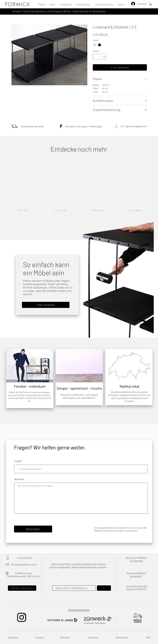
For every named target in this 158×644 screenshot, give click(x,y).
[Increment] (104, 57)
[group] (79, 192)
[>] (104, 588)
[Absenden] (33, 529)
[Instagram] (22, 617)
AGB (148, 637)
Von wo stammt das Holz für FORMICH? (136, 588)
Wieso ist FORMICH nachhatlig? (136, 559)
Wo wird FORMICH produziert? (136, 575)
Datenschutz (122, 637)
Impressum (93, 637)
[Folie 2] (28, 379)
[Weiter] (51, 366)
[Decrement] (95, 57)
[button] (42, 4)
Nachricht (19, 479)
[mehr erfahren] (46, 305)
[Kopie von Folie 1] (32, 379)
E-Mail (18, 461)
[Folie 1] (25, 378)
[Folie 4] (35, 379)
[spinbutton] (100, 57)
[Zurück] (9, 366)
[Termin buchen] (22, 588)
